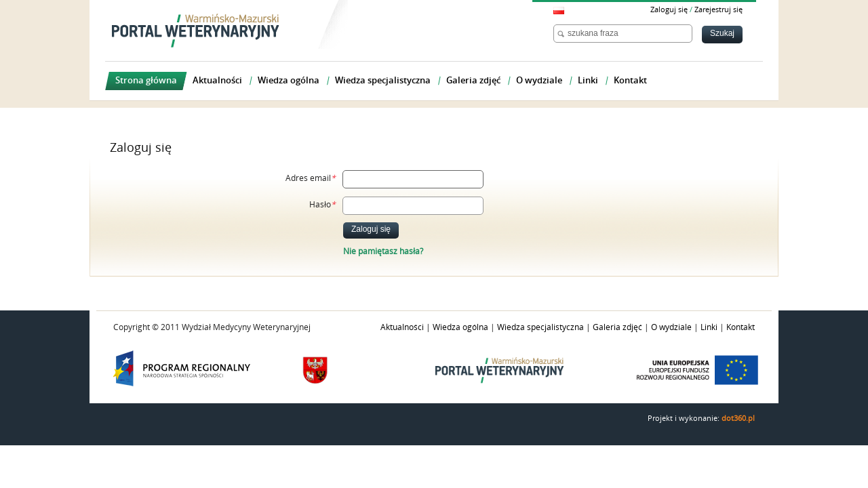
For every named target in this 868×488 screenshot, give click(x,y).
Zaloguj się (669, 10)
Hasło (322, 205)
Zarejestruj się (718, 10)
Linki (709, 327)
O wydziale (671, 327)
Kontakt (741, 327)
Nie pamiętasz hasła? (383, 251)
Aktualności (402, 327)
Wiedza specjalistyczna (540, 327)
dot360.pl (738, 419)
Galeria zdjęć (617, 327)
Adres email (311, 178)
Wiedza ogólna (460, 327)
